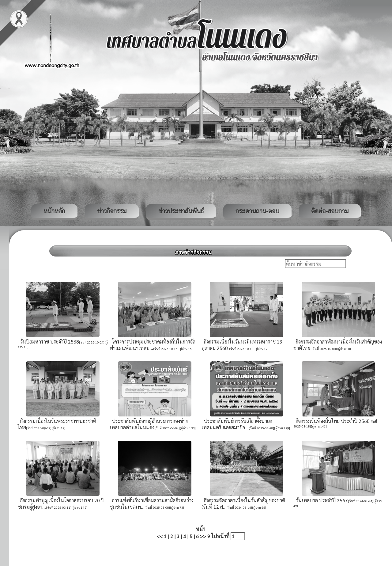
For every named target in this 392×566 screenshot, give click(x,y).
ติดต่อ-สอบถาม (330, 211)
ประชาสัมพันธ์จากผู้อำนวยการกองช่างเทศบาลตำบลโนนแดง (149, 424)
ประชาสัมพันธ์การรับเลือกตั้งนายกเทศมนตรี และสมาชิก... (237, 424)
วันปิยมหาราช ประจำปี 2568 (48, 342)
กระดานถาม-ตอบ (257, 211)
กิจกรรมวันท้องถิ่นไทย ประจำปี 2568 (332, 421)
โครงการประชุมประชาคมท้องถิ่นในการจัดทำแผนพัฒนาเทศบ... (153, 345)
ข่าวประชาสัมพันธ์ (181, 211)
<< (160, 536)
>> (203, 536)
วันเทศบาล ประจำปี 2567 (321, 500)
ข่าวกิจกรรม (112, 211)
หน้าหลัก (54, 211)
